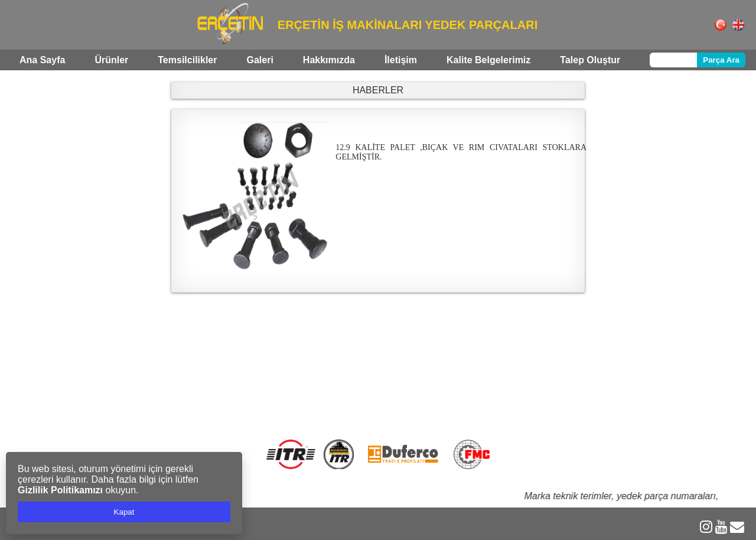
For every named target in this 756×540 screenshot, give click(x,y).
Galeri (260, 60)
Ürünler (111, 60)
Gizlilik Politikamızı (60, 490)
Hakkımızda (329, 60)
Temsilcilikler (187, 60)
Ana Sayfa (42, 60)
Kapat (124, 512)
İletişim (401, 60)
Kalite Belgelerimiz (488, 60)
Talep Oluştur (590, 60)
